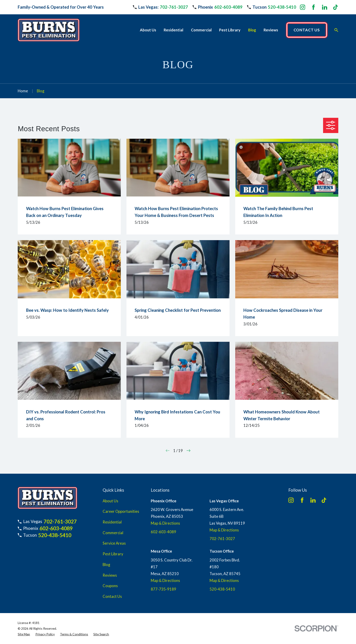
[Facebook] (313, 7)
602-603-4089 (228, 7)
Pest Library (113, 554)
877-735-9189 (163, 589)
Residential (112, 522)
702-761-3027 (174, 7)
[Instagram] (303, 7)
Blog (106, 565)
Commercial (113, 533)
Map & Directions (165, 523)
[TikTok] (335, 7)
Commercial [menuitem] (201, 30)
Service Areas (114, 543)
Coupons (110, 586)
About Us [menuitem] (148, 30)
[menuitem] (24, 634)
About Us (110, 501)
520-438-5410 (282, 7)
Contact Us (112, 596)
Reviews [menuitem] (271, 30)
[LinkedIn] (325, 7)
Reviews (110, 575)
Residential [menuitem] (173, 30)
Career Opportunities (121, 511)
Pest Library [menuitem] (230, 30)
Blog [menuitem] (252, 30)
